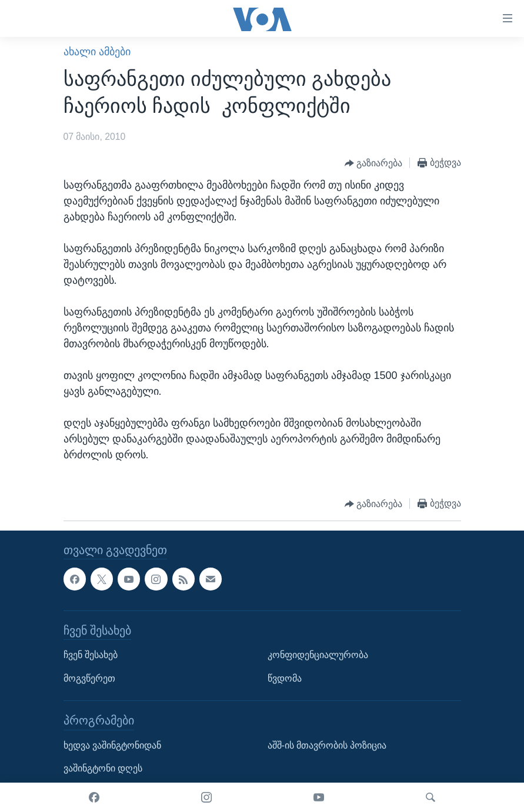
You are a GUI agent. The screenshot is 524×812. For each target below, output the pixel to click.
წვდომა (285, 678)
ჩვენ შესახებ (91, 655)
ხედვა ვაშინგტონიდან (112, 745)
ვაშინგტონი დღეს (103, 769)
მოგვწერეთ (89, 678)
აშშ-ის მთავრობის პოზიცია (327, 745)
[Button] (374, 163)
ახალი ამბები (97, 52)
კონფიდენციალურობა (318, 655)
